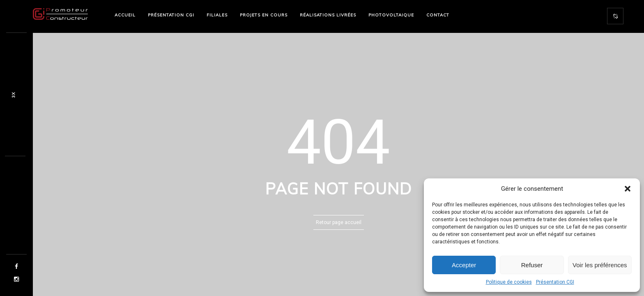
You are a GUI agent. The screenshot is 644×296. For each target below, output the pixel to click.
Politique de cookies (509, 282)
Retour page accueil (339, 222)
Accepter (464, 265)
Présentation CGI (555, 282)
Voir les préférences (600, 265)
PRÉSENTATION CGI (171, 15)
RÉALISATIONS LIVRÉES (328, 15)
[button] (628, 189)
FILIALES (217, 15)
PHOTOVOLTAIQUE (391, 15)
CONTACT (438, 15)
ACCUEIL (125, 15)
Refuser (532, 265)
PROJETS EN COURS (264, 15)
